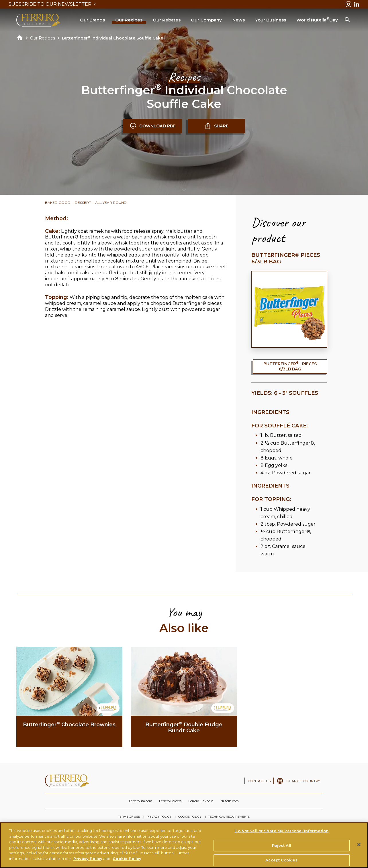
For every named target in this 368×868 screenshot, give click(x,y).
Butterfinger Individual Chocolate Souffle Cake (112, 38)
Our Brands (92, 20)
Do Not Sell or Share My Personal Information (281, 834)
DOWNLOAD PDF (153, 126)
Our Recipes (129, 20)
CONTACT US (259, 781)
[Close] (359, 847)
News (239, 20)
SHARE (216, 126)
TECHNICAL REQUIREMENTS (229, 817)
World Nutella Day (317, 19)
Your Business (271, 20)
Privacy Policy (88, 861)
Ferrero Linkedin (201, 801)
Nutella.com (230, 801)
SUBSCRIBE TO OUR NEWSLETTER (53, 4)
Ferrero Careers (170, 801)
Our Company (206, 20)
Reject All (282, 848)
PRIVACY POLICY (159, 817)
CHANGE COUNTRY (303, 781)
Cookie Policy (127, 861)
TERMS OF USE (129, 817)
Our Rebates (167, 20)
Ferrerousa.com (141, 801)
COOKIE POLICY (190, 817)
